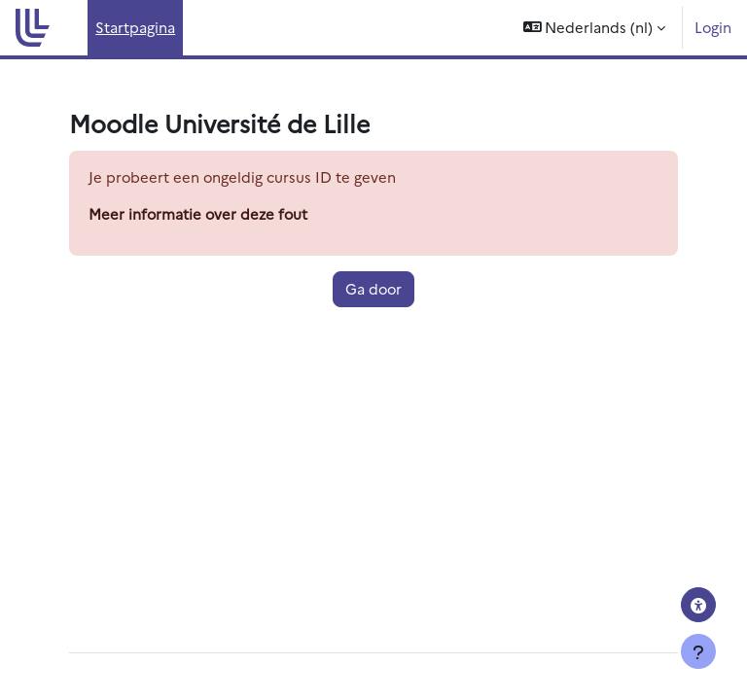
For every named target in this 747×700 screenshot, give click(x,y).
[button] (595, 28)
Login (713, 27)
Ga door (373, 288)
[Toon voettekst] (698, 651)
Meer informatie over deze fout (198, 213)
